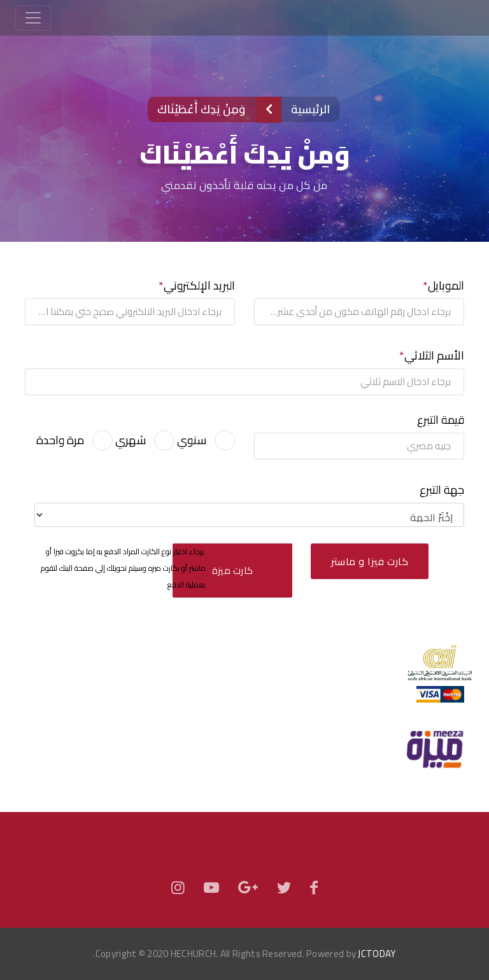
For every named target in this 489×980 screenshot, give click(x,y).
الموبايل (446, 286)
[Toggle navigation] (33, 18)
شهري (131, 440)
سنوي (192, 440)
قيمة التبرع (441, 420)
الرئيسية (310, 109)
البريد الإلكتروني (199, 286)
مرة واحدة (60, 440)
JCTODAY (377, 954)
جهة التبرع (442, 490)
